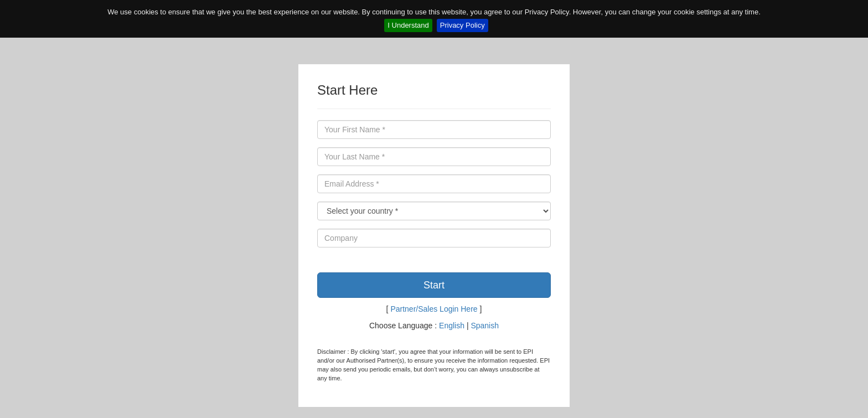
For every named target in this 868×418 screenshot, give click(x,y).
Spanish (485, 326)
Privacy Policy (463, 25)
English (452, 326)
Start (434, 285)
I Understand (408, 25)
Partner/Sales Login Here (434, 309)
